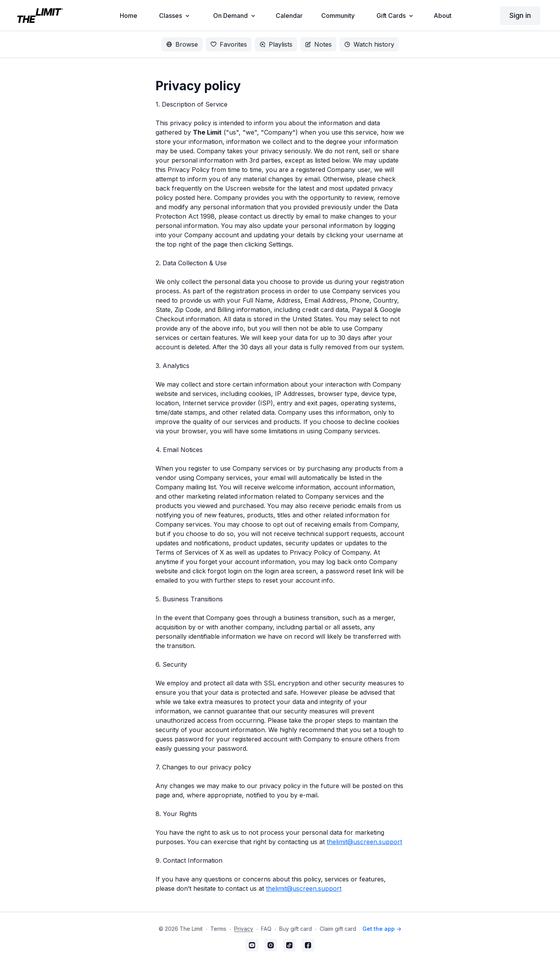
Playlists (276, 44)
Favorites (229, 44)
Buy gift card (296, 929)
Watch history (369, 44)
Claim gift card (338, 929)
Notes (318, 44)
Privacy (244, 929)
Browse (182, 44)
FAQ (266, 929)
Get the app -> (382, 929)
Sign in (520, 15)
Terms (218, 929)
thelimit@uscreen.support (364, 842)
